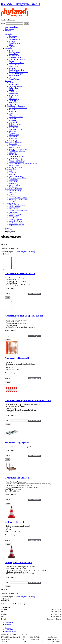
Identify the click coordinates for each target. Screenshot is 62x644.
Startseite (8, 228)
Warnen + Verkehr (11, 230)
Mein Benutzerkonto (11, 27)
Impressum (8, 624)
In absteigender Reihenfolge (26, 252)
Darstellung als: (6, 248)
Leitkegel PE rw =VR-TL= (18, 562)
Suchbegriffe (9, 630)
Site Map (8, 628)
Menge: (7, 294)
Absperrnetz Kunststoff (17, 358)
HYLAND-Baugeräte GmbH (20, 4)
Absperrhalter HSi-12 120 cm (20, 273)
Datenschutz (9, 623)
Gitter (17, 248)
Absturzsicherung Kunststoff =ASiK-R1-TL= (28, 400)
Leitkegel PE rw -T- (15, 522)
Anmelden (8, 31)
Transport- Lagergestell (17, 443)
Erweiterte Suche (10, 631)
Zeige (3, 254)
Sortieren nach (5, 252)
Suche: (3, 23)
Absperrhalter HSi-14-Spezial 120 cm (24, 316)
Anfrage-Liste (9, 29)
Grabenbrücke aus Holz (17, 478)
